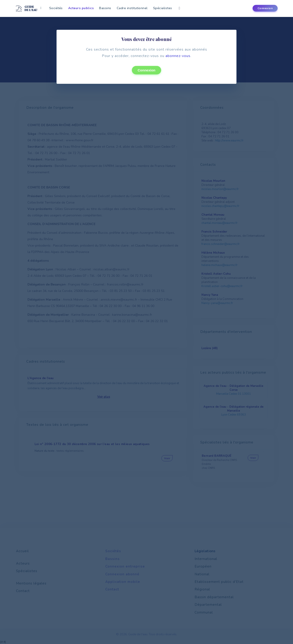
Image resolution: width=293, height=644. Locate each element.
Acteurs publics (81, 8)
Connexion (146, 70)
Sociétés (56, 8)
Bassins (105, 8)
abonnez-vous (178, 56)
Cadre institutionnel (132, 8)
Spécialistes (163, 8)
